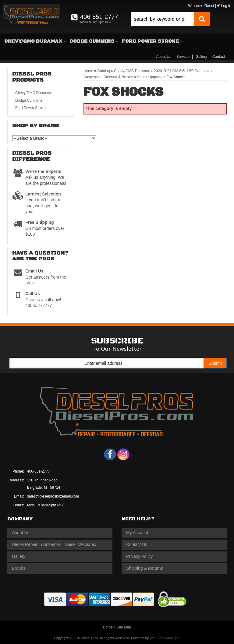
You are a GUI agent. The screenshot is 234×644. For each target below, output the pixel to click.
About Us (164, 57)
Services (183, 57)
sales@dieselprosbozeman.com (53, 496)
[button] (170, 19)
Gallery (201, 57)
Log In (224, 6)
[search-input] (162, 19)
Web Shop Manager (164, 638)
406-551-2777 (39, 471)
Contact (219, 57)
